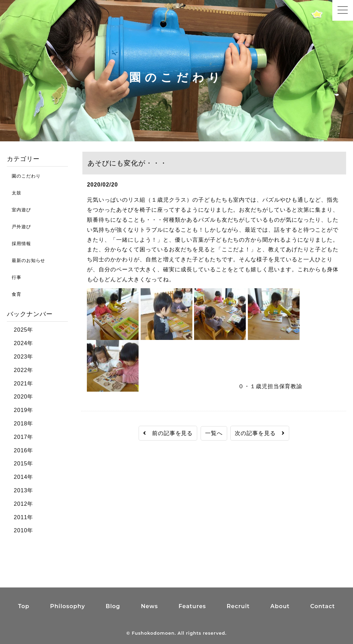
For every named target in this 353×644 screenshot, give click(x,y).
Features (192, 606)
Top (24, 606)
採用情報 (19, 244)
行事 (14, 277)
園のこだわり (24, 176)
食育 (14, 294)
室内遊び (19, 210)
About (280, 606)
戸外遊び (19, 227)
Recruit (238, 606)
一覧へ (214, 433)
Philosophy (67, 606)
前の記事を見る (168, 433)
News (149, 606)
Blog (113, 606)
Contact (323, 606)
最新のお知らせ (26, 260)
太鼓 (14, 193)
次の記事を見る (260, 433)
